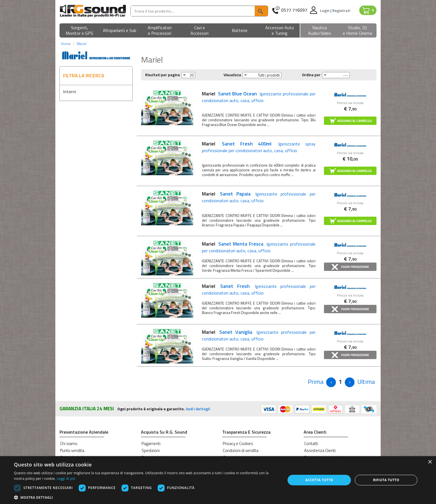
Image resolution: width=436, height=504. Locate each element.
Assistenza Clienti (320, 450)
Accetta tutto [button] (319, 480)
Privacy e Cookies (238, 444)
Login (325, 10)
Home (66, 44)
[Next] (350, 382)
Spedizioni (151, 450)
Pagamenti (151, 444)
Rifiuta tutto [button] (386, 480)
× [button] (430, 462)
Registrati (341, 10)
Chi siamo (69, 444)
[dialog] (218, 480)
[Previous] (316, 382)
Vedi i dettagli (198, 409)
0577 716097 (294, 10)
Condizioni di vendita (241, 450)
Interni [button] (70, 92)
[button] (80, 31)
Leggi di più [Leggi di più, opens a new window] (66, 479)
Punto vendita (72, 450)
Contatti (311, 444)
